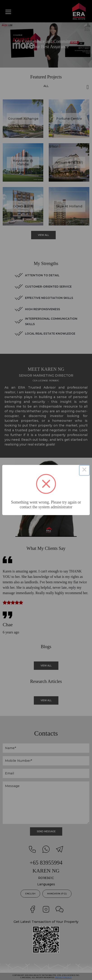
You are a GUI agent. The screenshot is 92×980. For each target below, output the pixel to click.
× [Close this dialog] (84, 470)
